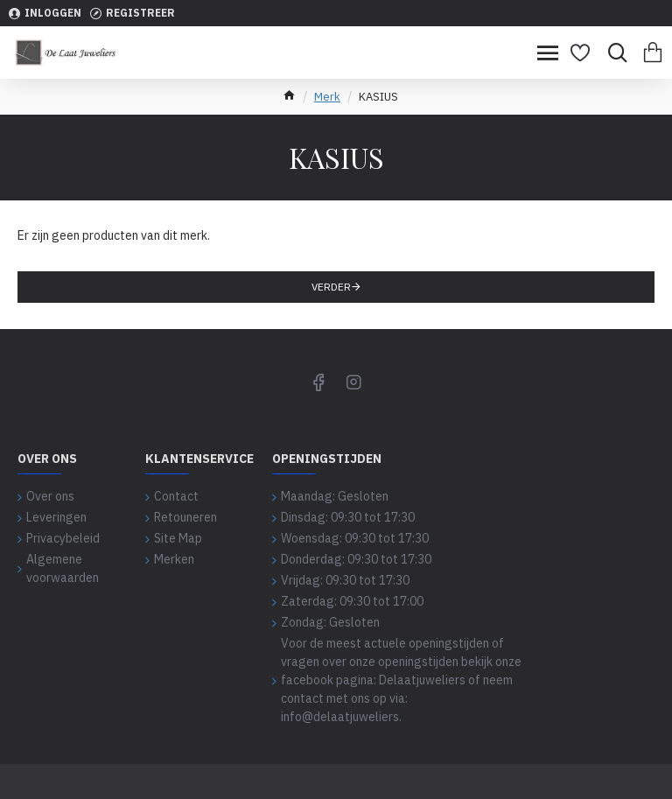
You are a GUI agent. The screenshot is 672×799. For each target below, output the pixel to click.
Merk (327, 97)
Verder (331, 287)
